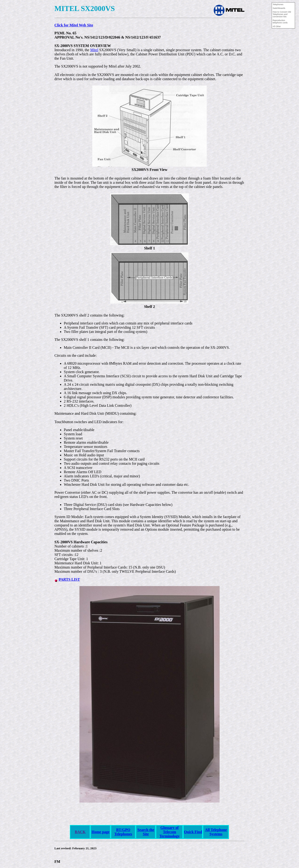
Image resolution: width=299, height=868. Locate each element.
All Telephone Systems (216, 832)
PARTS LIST (69, 579)
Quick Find (193, 832)
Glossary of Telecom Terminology (169, 832)
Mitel (94, 50)
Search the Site (146, 832)
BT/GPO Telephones (123, 832)
